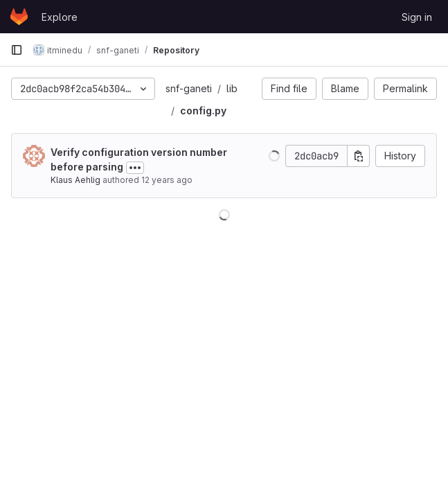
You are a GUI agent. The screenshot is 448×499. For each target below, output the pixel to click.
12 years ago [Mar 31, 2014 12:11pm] (167, 180)
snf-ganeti (189, 88)
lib (232, 88)
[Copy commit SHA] (359, 156)
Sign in (417, 17)
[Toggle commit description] (135, 168)
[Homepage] (19, 17)
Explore (60, 17)
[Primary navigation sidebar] (17, 50)
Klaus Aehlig (75, 180)
